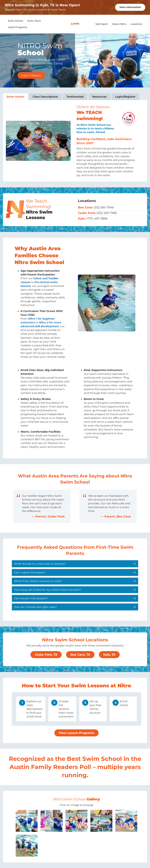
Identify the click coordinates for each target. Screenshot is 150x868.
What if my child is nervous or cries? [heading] (38, 581)
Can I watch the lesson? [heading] (30, 572)
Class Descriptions (45, 96)
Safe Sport (102, 24)
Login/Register (125, 96)
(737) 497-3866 (97, 218)
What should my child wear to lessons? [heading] (40, 563)
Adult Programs (18, 27)
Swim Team (34, 21)
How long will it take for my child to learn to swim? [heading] (48, 589)
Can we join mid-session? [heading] (31, 598)
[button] (135, 563)
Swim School (15, 21)
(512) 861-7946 (104, 207)
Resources (99, 96)
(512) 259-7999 (107, 213)
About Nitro (119, 24)
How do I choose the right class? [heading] (35, 607)
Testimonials (75, 96)
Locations (136, 24)
